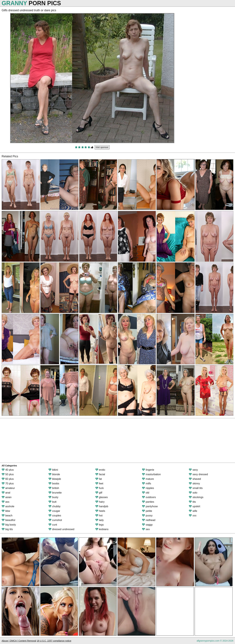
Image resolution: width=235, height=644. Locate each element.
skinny (194, 483)
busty (53, 497)
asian (7, 497)
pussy (147, 516)
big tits (7, 529)
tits (192, 502)
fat (99, 479)
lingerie (148, 470)
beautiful (8, 520)
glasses (102, 497)
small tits (196, 488)
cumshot (55, 520)
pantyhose (150, 506)
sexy (193, 470)
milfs (146, 483)
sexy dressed (198, 474)
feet (99, 483)
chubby (55, 506)
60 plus (8, 479)
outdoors (149, 497)
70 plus (8, 483)
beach (7, 516)
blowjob (55, 479)
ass (5, 502)
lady (100, 520)
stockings (196, 497)
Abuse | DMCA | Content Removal (19, 641)
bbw (6, 511)
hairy (100, 502)
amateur (8, 488)
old (146, 493)
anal (6, 493)
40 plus (8, 470)
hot (99, 516)
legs (100, 525)
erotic (100, 470)
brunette (55, 493)
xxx (193, 516)
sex (146, 529)
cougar (54, 511)
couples (55, 516)
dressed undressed (61, 529)
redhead (149, 520)
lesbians (102, 529)
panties (148, 502)
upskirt (195, 506)
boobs (54, 483)
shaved (195, 479)
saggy (147, 525)
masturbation (151, 474)
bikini (53, 470)
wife (193, 511)
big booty (9, 525)
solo (193, 493)
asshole (8, 506)
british (54, 488)
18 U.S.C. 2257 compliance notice (54, 641)
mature (148, 479)
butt (52, 502)
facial (100, 474)
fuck (100, 488)
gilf (99, 493)
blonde (54, 474)
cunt (53, 525)
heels (100, 511)
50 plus (8, 474)
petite (147, 511)
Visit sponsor (102, 147)
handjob (102, 506)
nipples (148, 488)
